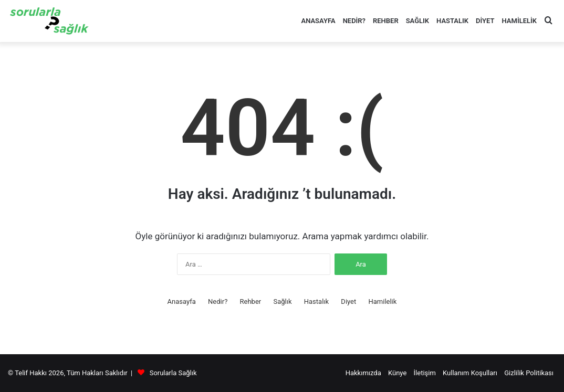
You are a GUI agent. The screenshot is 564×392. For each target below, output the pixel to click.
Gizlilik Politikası (529, 373)
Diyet (485, 21)
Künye (397, 373)
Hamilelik (519, 21)
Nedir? (354, 21)
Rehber (386, 21)
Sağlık (417, 21)
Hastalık (452, 21)
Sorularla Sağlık (173, 373)
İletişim (425, 373)
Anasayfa (318, 21)
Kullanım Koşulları (470, 373)
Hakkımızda (363, 373)
